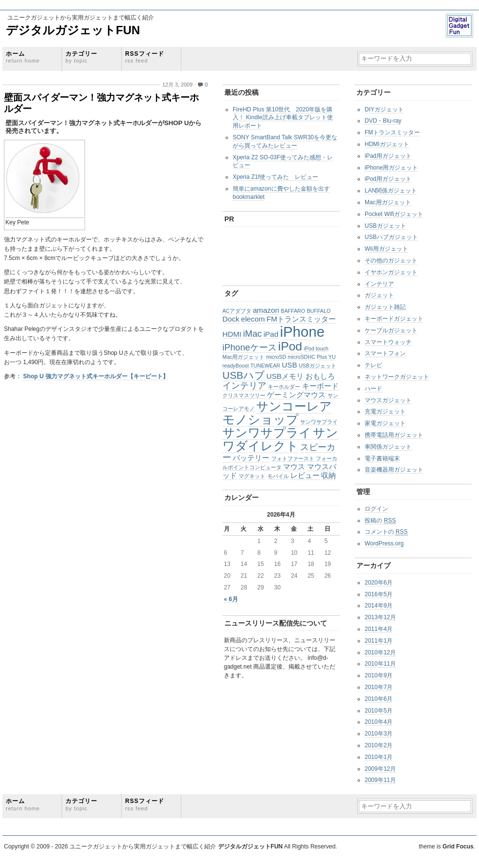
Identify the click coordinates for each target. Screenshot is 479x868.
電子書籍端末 (382, 458)
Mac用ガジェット (388, 202)
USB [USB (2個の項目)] (290, 365)
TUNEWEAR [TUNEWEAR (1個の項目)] (265, 366)
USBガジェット (385, 226)
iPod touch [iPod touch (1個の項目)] (316, 348)
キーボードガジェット (394, 319)
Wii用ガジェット (386, 249)
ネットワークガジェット (397, 377)
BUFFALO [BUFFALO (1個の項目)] (319, 311)
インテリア (379, 284)
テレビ (373, 365)
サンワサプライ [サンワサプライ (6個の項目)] (267, 433)
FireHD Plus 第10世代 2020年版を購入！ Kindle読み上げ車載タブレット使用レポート (283, 118)
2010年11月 (380, 664)
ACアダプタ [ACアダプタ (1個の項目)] (237, 311)
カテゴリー (81, 57)
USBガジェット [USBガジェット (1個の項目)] (317, 366)
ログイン (376, 509)
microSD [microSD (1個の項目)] (276, 357)
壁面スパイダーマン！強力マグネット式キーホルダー (101, 103)
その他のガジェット (391, 260)
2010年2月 (379, 745)
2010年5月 (379, 711)
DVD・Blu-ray (383, 121)
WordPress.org (384, 543)
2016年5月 (379, 594)
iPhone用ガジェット (391, 168)
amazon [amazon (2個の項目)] (266, 310)
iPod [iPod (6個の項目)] (290, 346)
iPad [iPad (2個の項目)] (271, 334)
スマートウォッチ (388, 342)
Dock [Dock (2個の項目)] (231, 319)
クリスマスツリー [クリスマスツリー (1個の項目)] (244, 395)
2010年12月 (380, 652)
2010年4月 (379, 722)
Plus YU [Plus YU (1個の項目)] (326, 357)
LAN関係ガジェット (391, 191)
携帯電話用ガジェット (394, 435)
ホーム (23, 57)
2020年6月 (379, 583)
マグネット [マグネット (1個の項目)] (252, 476)
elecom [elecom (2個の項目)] (253, 319)
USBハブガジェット (391, 237)
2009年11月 (380, 780)
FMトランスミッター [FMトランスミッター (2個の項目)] (301, 319)
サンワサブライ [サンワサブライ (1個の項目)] (319, 422)
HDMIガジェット (387, 144)
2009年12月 (380, 769)
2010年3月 (379, 734)
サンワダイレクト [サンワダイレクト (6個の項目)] (280, 439)
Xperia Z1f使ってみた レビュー (275, 177)
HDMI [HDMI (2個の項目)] (232, 334)
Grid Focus (458, 846)
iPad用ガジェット (388, 156)
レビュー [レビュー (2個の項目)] (305, 475)
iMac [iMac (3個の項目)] (252, 334)
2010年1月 (379, 757)
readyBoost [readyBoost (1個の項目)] (236, 366)
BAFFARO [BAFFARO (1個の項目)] (293, 311)
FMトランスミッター (392, 132)
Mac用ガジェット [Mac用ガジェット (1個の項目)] (243, 357)
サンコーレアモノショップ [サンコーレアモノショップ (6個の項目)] (277, 413)
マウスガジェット (388, 400)
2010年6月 (379, 699)
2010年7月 (379, 687)
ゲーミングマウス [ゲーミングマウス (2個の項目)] (296, 395)
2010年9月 (379, 675)
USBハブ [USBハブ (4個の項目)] (244, 375)
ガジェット (379, 295)
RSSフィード (145, 57)
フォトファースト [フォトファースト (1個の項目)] (293, 458)
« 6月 (231, 599)
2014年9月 (379, 606)
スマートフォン (385, 353)
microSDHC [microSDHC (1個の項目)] (302, 357)
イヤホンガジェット (391, 272)
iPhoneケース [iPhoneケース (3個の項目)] (250, 347)
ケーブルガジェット (391, 330)
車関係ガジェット (388, 447)
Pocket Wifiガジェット (394, 214)
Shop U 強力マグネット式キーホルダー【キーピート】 (95, 376)
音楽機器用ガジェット (394, 470)
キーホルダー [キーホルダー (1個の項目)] (284, 387)
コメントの (386, 532)
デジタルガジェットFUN (73, 30)
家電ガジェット (385, 423)
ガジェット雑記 (385, 307)
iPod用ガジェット (388, 179)
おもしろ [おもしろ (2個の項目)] (320, 376)
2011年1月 (379, 641)
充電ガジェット (385, 412)
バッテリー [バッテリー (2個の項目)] (251, 458)
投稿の (380, 521)
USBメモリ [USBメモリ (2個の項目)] (285, 376)
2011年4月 (379, 629)
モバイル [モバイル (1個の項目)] (278, 476)
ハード (373, 389)
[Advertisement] (273, 254)
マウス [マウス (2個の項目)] (294, 467)
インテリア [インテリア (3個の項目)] (244, 385)
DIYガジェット (384, 109)
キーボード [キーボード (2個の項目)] (320, 386)
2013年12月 (380, 617)
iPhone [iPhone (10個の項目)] (302, 332)
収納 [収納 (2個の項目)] (328, 475)
